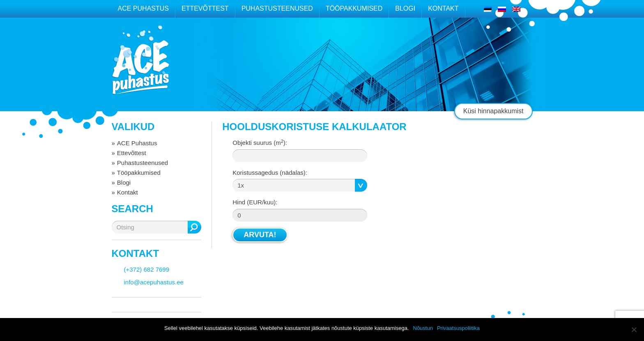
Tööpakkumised (354, 8)
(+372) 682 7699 (147, 269)
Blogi (405, 8)
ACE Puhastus (143, 8)
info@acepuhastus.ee (154, 282)
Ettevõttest (205, 8)
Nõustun (423, 328)
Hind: (255, 202)
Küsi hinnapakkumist (493, 111)
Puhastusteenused (277, 8)
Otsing (194, 227)
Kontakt (443, 8)
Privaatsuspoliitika (458, 328)
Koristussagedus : (270, 173)
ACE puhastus (140, 68)
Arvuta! (260, 235)
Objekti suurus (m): (260, 143)
